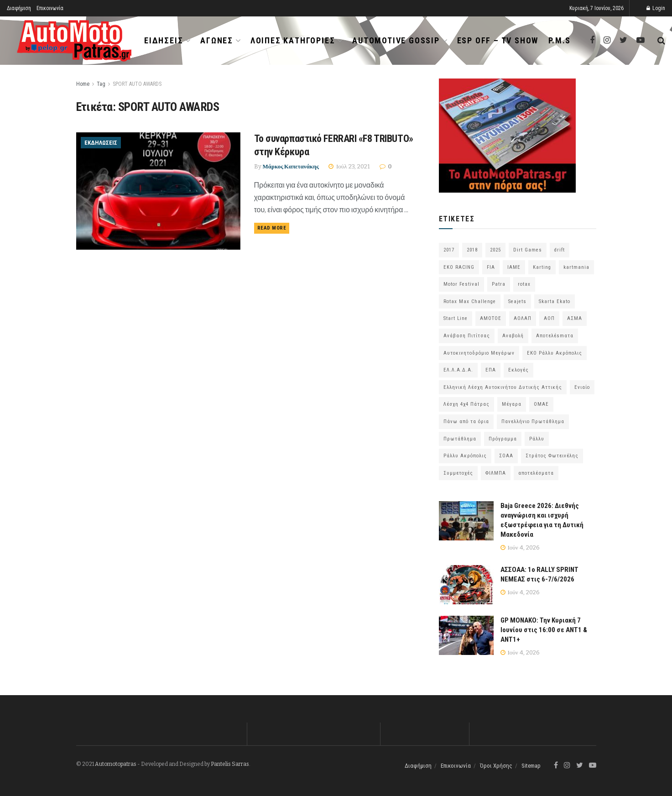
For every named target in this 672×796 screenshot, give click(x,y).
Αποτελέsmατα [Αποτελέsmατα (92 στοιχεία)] (555, 336)
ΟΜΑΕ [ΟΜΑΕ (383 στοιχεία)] (541, 404)
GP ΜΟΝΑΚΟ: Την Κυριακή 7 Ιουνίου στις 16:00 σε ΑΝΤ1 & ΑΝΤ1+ (544, 630)
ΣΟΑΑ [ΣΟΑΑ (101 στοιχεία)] (506, 456)
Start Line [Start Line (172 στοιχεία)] (456, 318)
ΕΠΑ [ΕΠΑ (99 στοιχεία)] (491, 370)
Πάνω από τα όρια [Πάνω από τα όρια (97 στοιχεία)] (466, 422)
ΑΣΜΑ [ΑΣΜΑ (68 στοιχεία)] (575, 318)
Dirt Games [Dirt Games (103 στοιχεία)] (528, 250)
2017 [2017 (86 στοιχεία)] (449, 250)
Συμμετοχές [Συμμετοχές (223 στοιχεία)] (458, 473)
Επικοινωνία (50, 8)
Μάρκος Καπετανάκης (291, 166)
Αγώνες (217, 40)
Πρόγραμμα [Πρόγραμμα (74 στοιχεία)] (503, 439)
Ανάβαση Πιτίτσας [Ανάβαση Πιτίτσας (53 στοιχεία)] (467, 336)
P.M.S (560, 40)
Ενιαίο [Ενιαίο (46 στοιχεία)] (582, 387)
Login (656, 8)
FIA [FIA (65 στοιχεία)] (491, 267)
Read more (272, 228)
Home (83, 84)
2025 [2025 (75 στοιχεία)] (495, 250)
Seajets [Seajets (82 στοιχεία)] (517, 301)
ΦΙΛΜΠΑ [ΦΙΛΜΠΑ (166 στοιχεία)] (496, 473)
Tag (101, 84)
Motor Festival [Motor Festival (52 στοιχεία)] (461, 284)
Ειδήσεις (164, 40)
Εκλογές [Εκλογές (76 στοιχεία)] (518, 370)
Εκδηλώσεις (101, 143)
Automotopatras (116, 764)
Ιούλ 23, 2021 (349, 166)
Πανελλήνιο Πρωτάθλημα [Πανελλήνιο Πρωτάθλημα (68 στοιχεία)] (533, 422)
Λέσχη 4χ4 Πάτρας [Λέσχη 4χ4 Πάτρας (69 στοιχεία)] (466, 404)
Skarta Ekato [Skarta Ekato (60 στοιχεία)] (555, 301)
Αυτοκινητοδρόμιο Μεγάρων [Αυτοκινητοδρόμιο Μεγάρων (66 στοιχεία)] (479, 353)
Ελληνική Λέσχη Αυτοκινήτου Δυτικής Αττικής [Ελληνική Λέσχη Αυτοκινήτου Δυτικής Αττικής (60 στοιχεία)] (503, 387)
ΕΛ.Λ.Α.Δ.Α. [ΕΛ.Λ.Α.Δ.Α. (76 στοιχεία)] (458, 370)
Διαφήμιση (19, 8)
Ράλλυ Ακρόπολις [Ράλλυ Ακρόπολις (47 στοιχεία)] (465, 456)
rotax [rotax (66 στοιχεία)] (524, 284)
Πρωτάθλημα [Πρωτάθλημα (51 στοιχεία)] (460, 439)
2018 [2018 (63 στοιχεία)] (472, 250)
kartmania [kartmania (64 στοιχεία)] (576, 267)
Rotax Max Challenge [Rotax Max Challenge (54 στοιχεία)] (470, 301)
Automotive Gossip (396, 40)
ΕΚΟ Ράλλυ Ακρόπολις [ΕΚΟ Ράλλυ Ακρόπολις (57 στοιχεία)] (555, 353)
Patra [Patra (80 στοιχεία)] (499, 284)
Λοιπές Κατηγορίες (293, 40)
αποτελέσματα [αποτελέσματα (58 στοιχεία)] (536, 473)
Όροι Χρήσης (496, 766)
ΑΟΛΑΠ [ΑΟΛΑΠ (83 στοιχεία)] (523, 318)
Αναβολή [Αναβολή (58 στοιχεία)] (513, 336)
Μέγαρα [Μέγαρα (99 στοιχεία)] (512, 404)
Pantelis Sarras (230, 764)
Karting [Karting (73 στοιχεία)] (542, 267)
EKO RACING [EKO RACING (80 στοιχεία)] (459, 267)
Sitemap (531, 766)
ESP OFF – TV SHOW (498, 40)
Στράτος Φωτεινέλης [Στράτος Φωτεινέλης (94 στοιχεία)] (552, 456)
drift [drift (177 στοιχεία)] (560, 250)
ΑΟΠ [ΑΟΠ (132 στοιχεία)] (549, 318)
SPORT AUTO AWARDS (137, 84)
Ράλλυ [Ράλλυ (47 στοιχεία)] (537, 439)
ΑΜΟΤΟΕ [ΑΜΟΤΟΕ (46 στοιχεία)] (491, 318)
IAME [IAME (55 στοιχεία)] (514, 267)
